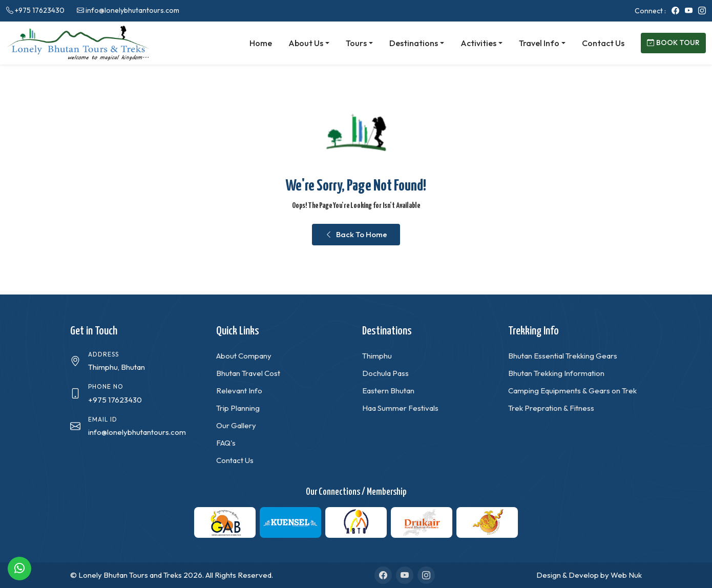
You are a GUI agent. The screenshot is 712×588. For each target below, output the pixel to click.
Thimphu (377, 356)
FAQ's (226, 443)
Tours (356, 43)
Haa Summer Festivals (400, 408)
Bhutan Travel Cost (248, 373)
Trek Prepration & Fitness (551, 408)
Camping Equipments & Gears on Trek (572, 391)
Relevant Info (239, 391)
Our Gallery (236, 425)
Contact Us (603, 43)
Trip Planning (238, 408)
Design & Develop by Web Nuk (589, 575)
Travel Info (539, 43)
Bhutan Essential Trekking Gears (563, 356)
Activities (478, 43)
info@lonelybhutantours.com (132, 10)
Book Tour (673, 43)
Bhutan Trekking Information (556, 373)
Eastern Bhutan (388, 391)
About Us (306, 43)
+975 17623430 (40, 10)
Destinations (414, 43)
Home (261, 43)
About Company (244, 356)
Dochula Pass (385, 373)
